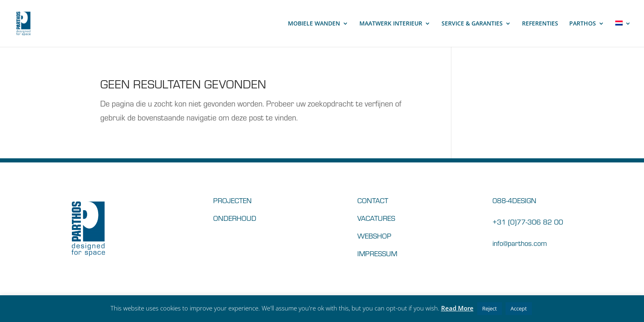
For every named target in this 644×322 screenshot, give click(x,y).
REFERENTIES (540, 24)
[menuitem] (623, 34)
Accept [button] (519, 308)
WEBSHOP (374, 235)
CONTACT (373, 200)
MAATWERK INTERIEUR (391, 24)
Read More (457, 308)
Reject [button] (490, 308)
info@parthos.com (520, 243)
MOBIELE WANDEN (314, 24)
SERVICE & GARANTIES (472, 24)
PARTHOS (583, 24)
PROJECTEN (232, 200)
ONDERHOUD (235, 218)
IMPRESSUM (377, 253)
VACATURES (376, 218)
